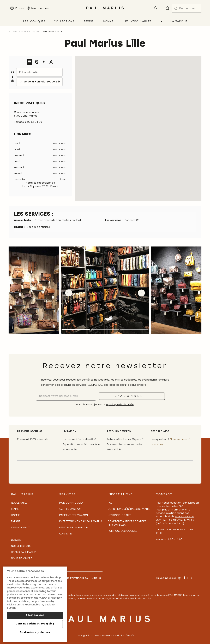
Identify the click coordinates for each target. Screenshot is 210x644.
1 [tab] (76, 329)
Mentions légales (119, 515)
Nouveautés (19, 503)
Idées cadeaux (20, 528)
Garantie (65, 534)
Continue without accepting (35, 624)
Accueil (13, 32)
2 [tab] (105, 329)
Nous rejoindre (22, 559)
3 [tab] (134, 329)
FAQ (110, 503)
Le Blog (16, 540)
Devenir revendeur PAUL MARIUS (80, 578)
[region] (35, 604)
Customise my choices (35, 632)
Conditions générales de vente (129, 509)
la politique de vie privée (120, 405)
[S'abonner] (132, 396)
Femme (15, 509)
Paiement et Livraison (74, 515)
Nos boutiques (30, 32)
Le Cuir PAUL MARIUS (24, 552)
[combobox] (187, 9)
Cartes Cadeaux (70, 509)
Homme (16, 515)
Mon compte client (72, 503)
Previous (69, 293)
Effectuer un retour (74, 528)
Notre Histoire (21, 546)
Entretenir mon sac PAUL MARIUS (81, 522)
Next (141, 293)
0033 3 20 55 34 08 (30, 122)
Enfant (16, 522)
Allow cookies (35, 615)
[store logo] (105, 10)
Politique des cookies (122, 531)
